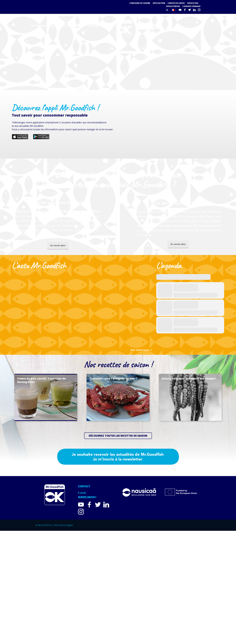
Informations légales (64, 525)
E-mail (82, 493)
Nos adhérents (148, 26)
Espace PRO (193, 3)
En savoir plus (58, 245)
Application (158, 3)
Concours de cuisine (139, 3)
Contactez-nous (176, 3)
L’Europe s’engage (191, 6)
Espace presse (173, 6)
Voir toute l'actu (140, 350)
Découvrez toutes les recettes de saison (118, 436)
